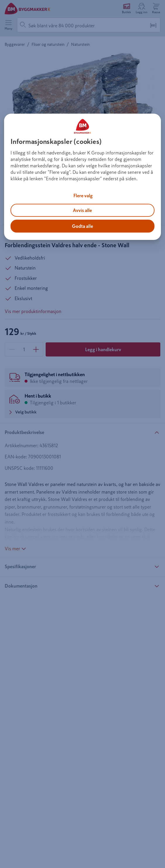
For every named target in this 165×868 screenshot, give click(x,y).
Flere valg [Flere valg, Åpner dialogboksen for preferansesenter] (83, 196)
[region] (82, 177)
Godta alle (82, 226)
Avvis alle (82, 210)
